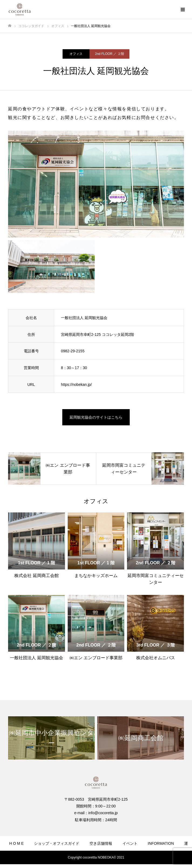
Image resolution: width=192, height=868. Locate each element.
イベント (130, 843)
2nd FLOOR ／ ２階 (109, 54)
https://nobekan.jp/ (76, 385)
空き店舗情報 (101, 843)
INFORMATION (161, 843)
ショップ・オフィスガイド (57, 843)
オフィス (76, 54)
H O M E (16, 843)
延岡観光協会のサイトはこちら (96, 417)
